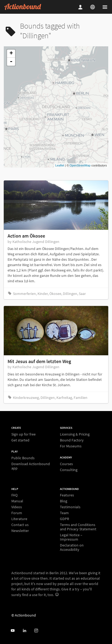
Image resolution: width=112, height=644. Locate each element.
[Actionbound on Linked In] (24, 631)
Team (64, 513)
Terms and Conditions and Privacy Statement (78, 527)
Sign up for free (23, 434)
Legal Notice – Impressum (71, 537)
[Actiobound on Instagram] (36, 631)
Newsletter (20, 530)
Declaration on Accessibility (72, 547)
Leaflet (60, 165)
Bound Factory (72, 440)
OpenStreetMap (80, 165)
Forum (17, 513)
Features (67, 495)
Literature (19, 519)
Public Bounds (23, 458)
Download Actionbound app (31, 466)
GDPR (65, 519)
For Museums (71, 446)
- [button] (11, 62)
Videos (17, 507)
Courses (66, 464)
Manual (17, 501)
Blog (64, 501)
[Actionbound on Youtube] (13, 631)
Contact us (20, 525)
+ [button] (11, 54)
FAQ (14, 495)
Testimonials (70, 507)
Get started (20, 440)
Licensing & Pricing (75, 434)
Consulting (69, 470)
